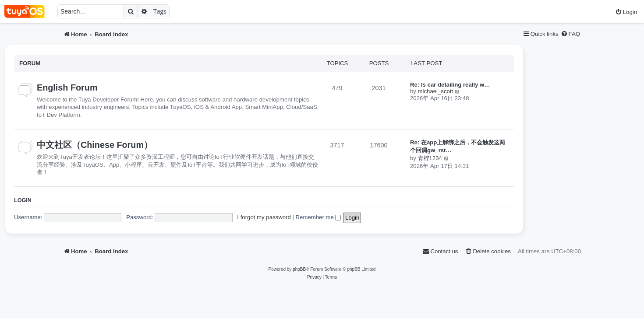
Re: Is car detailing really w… (450, 85)
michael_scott (436, 91)
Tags (160, 11)
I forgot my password (264, 217)
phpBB (299, 269)
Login (23, 200)
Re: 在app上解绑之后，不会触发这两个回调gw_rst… (458, 146)
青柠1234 (430, 158)
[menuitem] (626, 12)
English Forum (67, 87)
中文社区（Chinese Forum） (95, 145)
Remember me (318, 217)
